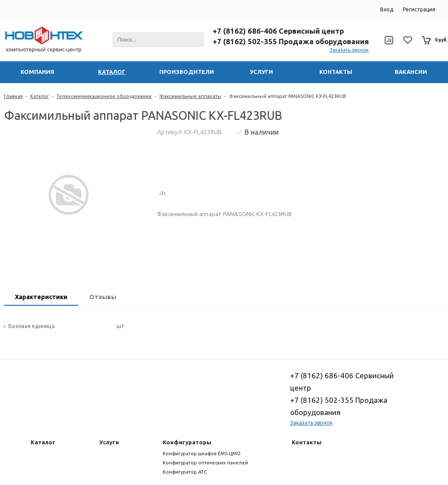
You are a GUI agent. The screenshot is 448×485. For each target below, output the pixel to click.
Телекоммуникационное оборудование (104, 96)
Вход (387, 9)
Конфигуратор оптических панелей (205, 463)
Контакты (307, 442)
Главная (13, 96)
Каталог (40, 96)
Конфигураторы (187, 442)
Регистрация (419, 9)
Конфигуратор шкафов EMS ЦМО (202, 454)
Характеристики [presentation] (41, 297)
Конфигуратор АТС (185, 472)
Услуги (109, 442)
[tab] (41, 298)
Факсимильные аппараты (190, 96)
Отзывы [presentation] (103, 297)
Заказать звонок (349, 50)
